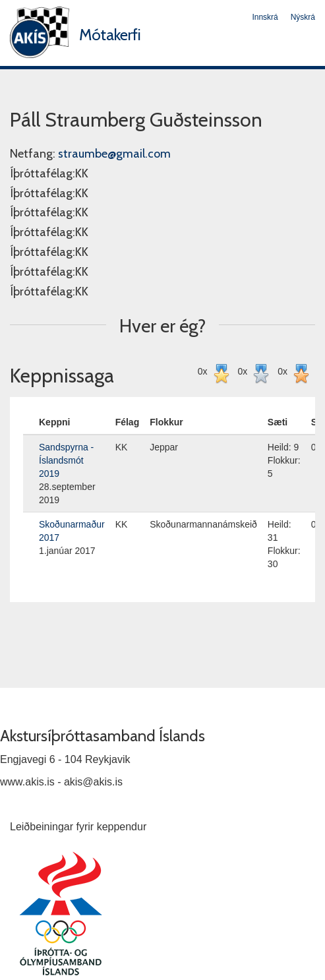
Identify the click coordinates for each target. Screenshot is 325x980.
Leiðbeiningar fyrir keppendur (78, 827)
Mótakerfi (110, 35)
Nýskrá (303, 17)
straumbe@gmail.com (114, 154)
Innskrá (265, 17)
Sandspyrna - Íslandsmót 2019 (66, 460)
